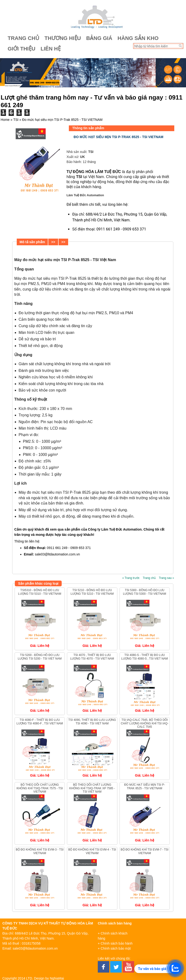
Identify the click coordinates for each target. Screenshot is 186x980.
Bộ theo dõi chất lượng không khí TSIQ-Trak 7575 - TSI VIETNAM (40, 788)
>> (53, 242)
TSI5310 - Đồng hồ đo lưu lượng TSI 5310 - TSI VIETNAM (40, 592)
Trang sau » (166, 578)
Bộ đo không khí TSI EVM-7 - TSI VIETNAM (145, 851)
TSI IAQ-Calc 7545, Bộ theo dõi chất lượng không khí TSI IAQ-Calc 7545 (145, 723)
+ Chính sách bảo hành (115, 943)
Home (5, 120)
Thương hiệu (63, 38)
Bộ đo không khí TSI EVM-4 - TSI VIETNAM (92, 851)
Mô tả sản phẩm (32, 242)
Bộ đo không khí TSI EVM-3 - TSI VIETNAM (40, 851)
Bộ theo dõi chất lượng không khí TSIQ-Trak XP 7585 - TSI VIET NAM (92, 788)
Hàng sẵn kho (138, 38)
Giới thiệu (22, 49)
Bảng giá (99, 38)
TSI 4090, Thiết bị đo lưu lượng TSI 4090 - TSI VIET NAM (92, 722)
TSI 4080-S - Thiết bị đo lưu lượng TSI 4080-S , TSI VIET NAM (145, 657)
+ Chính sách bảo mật (114, 948)
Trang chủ (23, 38)
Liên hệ (51, 49)
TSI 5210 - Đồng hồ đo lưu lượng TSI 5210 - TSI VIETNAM (92, 592)
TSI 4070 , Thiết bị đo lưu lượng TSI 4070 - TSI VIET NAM (92, 657)
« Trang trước (131, 578)
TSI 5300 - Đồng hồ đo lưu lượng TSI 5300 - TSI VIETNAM (145, 592)
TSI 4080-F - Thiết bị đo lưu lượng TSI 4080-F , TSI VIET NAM (40, 722)
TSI (16, 120)
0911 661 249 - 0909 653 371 (121, 229)
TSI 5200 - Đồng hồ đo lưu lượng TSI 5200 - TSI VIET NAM (40, 657)
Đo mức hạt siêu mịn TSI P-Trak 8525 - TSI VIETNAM (145, 786)
